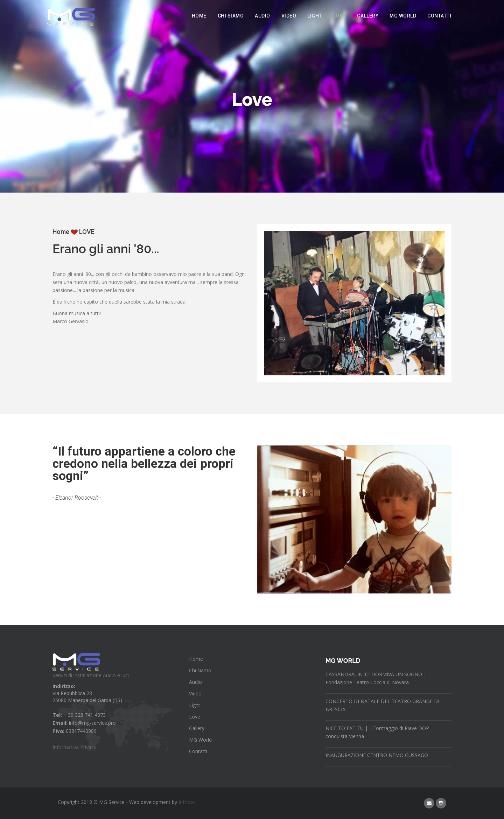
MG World (403, 16)
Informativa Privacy (74, 747)
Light (315, 16)
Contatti (439, 16)
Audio (262, 16)
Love (339, 16)
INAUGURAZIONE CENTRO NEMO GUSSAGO (377, 755)
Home (199, 16)
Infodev (187, 802)
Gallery (368, 16)
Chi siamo (231, 16)
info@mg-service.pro (92, 723)
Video (289, 16)
